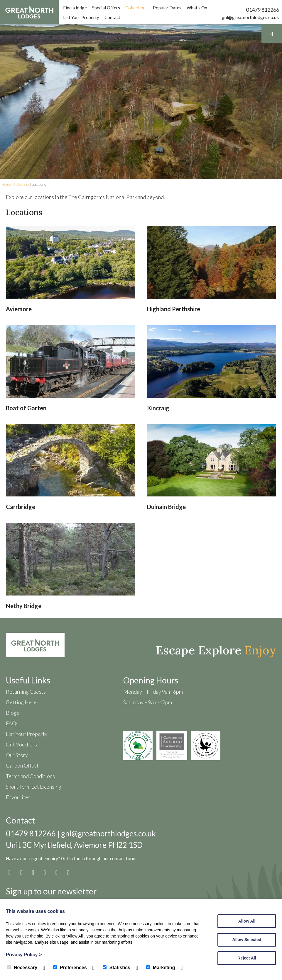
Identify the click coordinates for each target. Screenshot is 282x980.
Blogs (12, 713)
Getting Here (21, 702)
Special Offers (106, 8)
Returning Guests (26, 692)
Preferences (70, 968)
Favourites (18, 797)
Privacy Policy (24, 955)
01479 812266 (262, 10)
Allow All (247, 921)
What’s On (197, 8)
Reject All (247, 958)
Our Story (17, 755)
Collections (136, 8)
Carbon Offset (22, 765)
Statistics (116, 968)
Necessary (22, 968)
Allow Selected (247, 940)
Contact (112, 17)
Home (6, 184)
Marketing (161, 968)
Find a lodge (75, 8)
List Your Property (81, 17)
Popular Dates (167, 8)
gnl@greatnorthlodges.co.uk (250, 17)
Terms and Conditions (30, 776)
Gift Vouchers (21, 744)
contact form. (123, 858)
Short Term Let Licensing (34, 787)
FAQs (12, 723)
